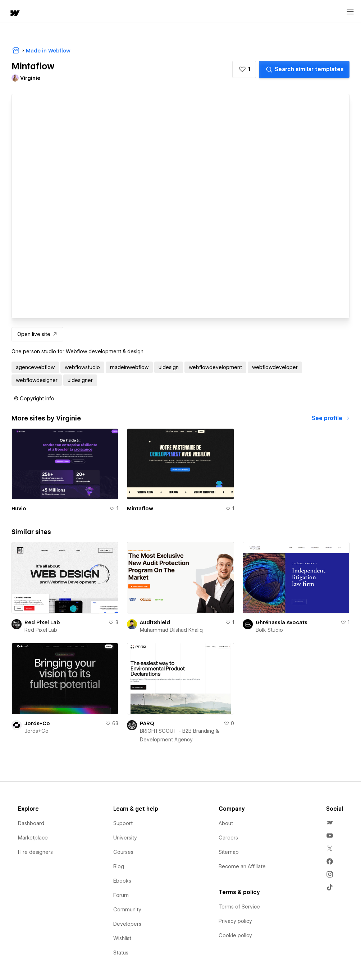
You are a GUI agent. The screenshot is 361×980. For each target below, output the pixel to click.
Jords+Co (37, 723)
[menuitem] (330, 823)
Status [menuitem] (121, 953)
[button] (244, 69)
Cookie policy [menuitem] (235, 935)
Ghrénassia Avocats (282, 622)
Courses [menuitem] (123, 852)
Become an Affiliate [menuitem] (242, 866)
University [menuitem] (125, 838)
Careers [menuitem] (228, 838)
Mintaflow (140, 509)
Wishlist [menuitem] (122, 938)
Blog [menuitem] (119, 866)
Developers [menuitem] (127, 924)
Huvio (19, 509)
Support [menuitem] (123, 823)
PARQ (147, 723)
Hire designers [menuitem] (35, 852)
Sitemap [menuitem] (229, 852)
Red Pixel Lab (42, 622)
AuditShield (155, 622)
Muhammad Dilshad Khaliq (171, 630)
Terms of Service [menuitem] (239, 907)
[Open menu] (350, 12)
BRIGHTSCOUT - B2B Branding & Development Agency (179, 735)
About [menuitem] (226, 823)
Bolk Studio (269, 630)
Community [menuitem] (127, 910)
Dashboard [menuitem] (31, 823)
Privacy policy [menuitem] (235, 921)
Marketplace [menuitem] (33, 838)
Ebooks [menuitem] (122, 881)
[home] (14, 14)
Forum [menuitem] (121, 895)
